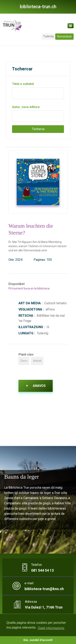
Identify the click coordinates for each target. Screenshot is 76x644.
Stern (24, 361)
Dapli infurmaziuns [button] (51, 628)
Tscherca (38, 129)
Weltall (37, 361)
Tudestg (48, 36)
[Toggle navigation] (71, 26)
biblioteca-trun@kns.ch (44, 589)
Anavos (36, 386)
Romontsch (64, 36)
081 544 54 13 (42, 570)
